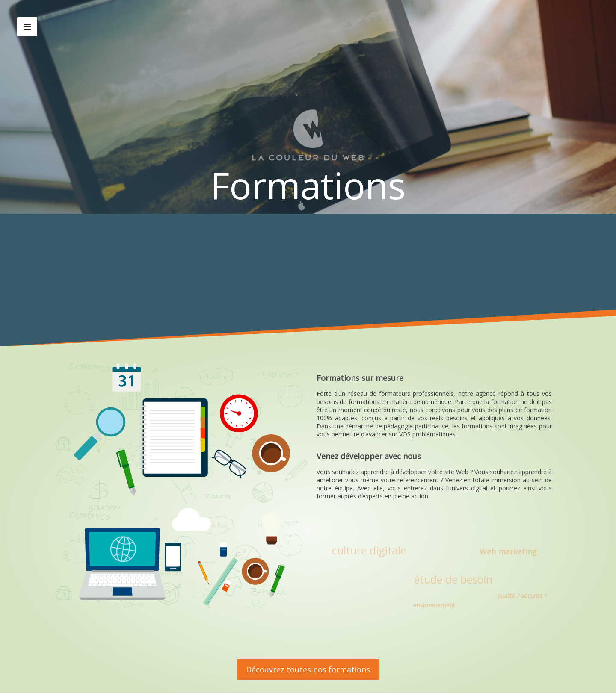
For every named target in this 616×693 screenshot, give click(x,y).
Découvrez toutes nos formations (308, 669)
